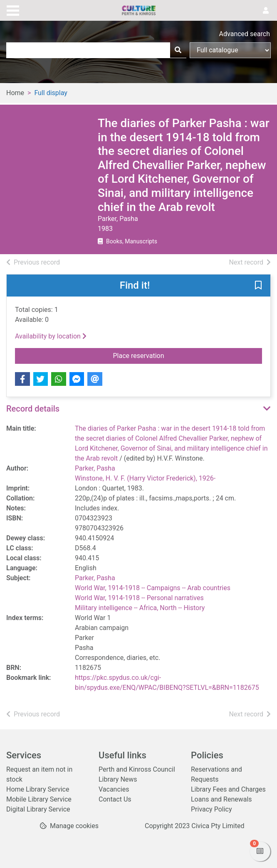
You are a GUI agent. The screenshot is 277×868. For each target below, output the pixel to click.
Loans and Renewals (221, 799)
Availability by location (51, 336)
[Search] (178, 50)
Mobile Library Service (39, 799)
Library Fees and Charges (228, 789)
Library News (118, 779)
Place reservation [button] (188, 355)
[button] (258, 286)
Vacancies (114, 789)
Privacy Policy (211, 809)
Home (15, 93)
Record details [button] (33, 409)
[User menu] (266, 11)
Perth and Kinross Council (137, 769)
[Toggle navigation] (13, 10)
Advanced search (245, 34)
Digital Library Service (38, 809)
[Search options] (230, 50)
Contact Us (115, 799)
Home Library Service (38, 789)
